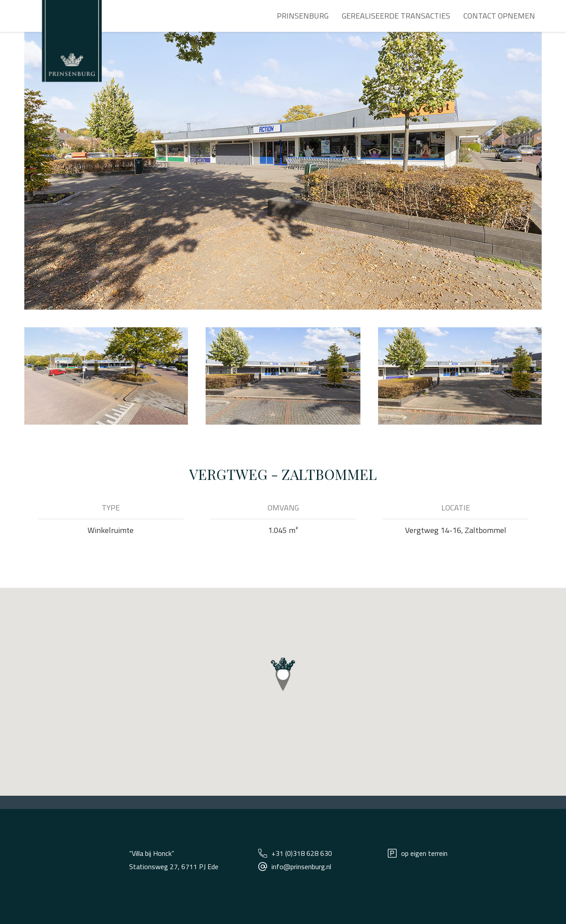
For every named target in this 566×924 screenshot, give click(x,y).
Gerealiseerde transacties (396, 16)
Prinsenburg (303, 16)
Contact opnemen (499, 16)
